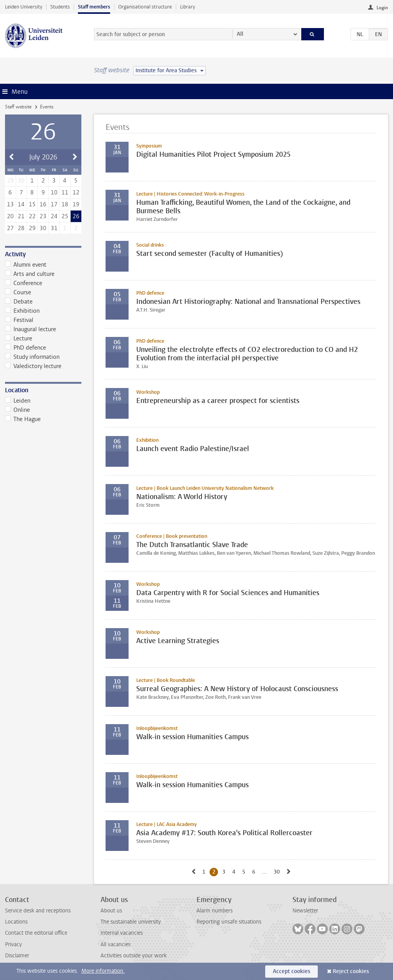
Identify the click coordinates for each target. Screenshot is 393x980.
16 (43, 204)
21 (21, 216)
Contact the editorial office (36, 933)
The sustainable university (131, 922)
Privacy (13, 944)
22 (32, 216)
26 (76, 216)
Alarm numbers (215, 911)
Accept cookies (291, 971)
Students (60, 7)
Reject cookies (351, 971)
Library (187, 7)
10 (54, 192)
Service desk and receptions (38, 911)
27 (10, 228)
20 (10, 216)
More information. (103, 971)
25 (65, 216)
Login (382, 8)
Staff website (18, 107)
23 (43, 216)
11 (65, 192)
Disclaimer (17, 956)
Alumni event (26, 265)
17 (54, 204)
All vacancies (116, 944)
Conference (24, 283)
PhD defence (26, 348)
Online (18, 410)
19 (76, 204)
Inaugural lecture (31, 329)
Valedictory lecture (33, 366)
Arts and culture (30, 274)
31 (54, 228)
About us (111, 911)
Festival (19, 320)
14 (21, 204)
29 (32, 228)
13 (10, 204)
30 (43, 228)
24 (54, 216)
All (240, 34)
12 (76, 192)
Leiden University (24, 7)
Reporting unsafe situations (229, 922)
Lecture (19, 338)
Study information (32, 357)
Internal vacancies (122, 933)
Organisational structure (145, 7)
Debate (19, 302)
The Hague (23, 419)
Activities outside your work (134, 956)
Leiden (18, 401)
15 (32, 204)
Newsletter (305, 911)
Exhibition (22, 311)
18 (65, 204)
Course (18, 292)
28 (21, 228)
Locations (16, 922)
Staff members (94, 7)
